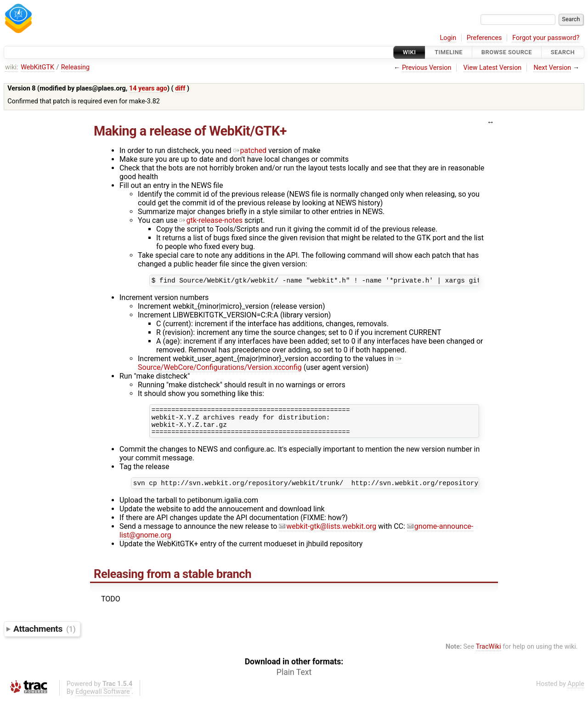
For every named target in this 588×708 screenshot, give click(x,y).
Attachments (44, 637)
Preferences (484, 38)
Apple (576, 692)
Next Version (552, 68)
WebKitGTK (37, 67)
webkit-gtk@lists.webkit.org (328, 535)
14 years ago (148, 88)
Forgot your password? (546, 38)
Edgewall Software (103, 700)
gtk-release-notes (211, 220)
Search (563, 52)
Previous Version (427, 68)
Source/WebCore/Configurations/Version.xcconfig (270, 364)
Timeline (449, 52)
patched (250, 150)
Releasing (75, 67)
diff (180, 88)
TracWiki (489, 655)
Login (448, 38)
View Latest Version (493, 68)
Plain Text (294, 680)
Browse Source (507, 52)
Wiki (410, 52)
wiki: (12, 67)
